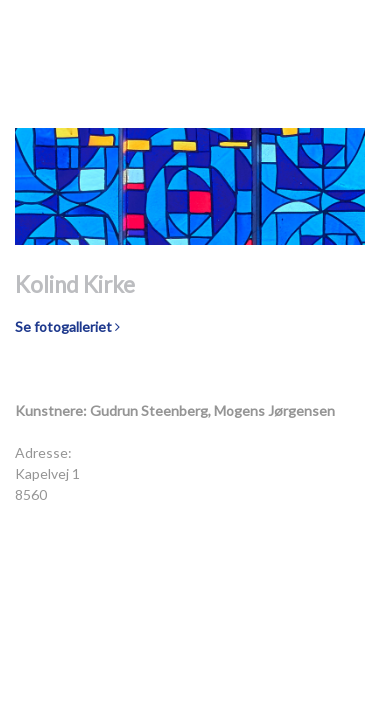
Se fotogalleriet (67, 326)
